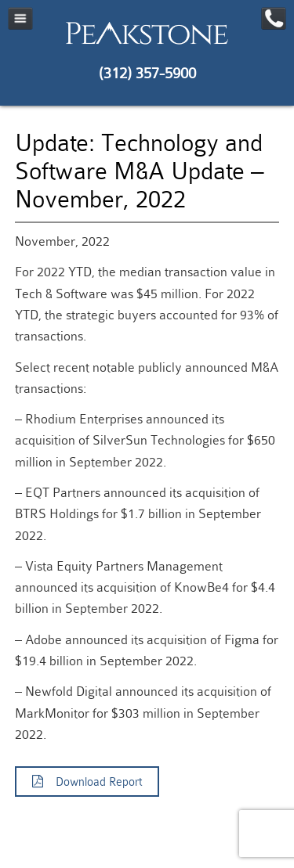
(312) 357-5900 (147, 73)
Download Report (87, 782)
